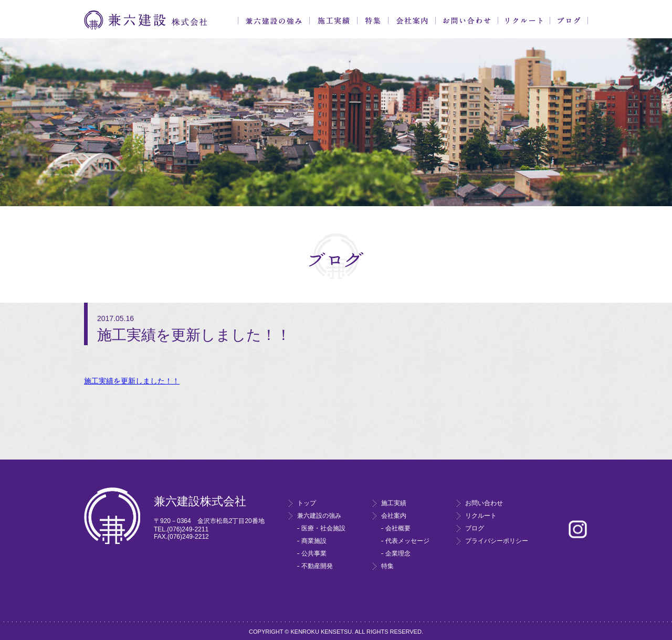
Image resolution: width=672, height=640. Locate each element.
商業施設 (314, 541)
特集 (373, 20)
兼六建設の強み (274, 20)
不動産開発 (317, 566)
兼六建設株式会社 (145, 20)
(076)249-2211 (188, 529)
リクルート (524, 20)
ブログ (569, 20)
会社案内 (412, 20)
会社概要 (398, 528)
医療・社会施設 (323, 528)
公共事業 (314, 553)
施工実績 (333, 20)
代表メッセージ (407, 541)
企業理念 (398, 553)
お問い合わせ (467, 20)
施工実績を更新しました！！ (132, 381)
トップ (307, 503)
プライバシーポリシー (497, 541)
